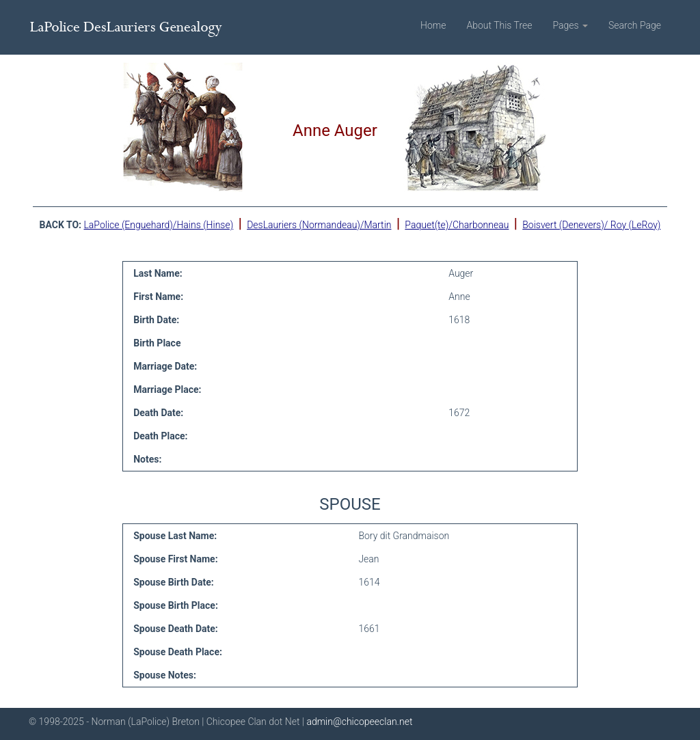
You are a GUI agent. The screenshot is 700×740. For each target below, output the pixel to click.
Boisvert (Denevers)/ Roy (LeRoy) (591, 225)
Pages (570, 25)
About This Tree (499, 25)
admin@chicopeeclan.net (359, 722)
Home (433, 25)
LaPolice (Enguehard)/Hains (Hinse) (158, 225)
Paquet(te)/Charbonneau (457, 225)
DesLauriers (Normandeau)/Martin (319, 225)
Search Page (635, 25)
